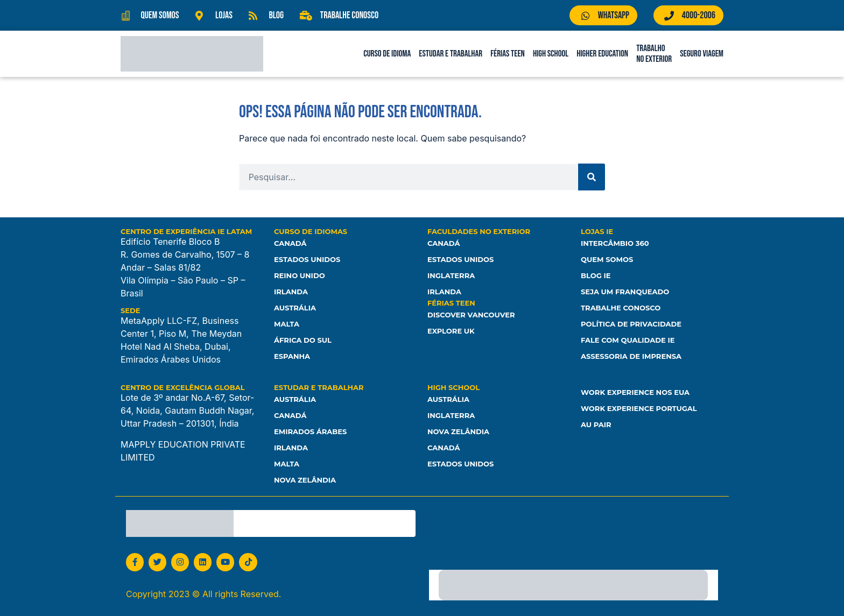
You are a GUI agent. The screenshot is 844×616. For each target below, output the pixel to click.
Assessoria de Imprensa (631, 356)
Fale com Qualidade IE (628, 340)
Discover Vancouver (471, 315)
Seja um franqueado (625, 292)
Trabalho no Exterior (654, 54)
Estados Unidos (307, 259)
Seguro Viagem (702, 54)
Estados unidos (460, 464)
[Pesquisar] (592, 177)
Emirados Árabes (310, 431)
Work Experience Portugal (639, 408)
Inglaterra (451, 275)
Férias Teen (508, 54)
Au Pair (596, 424)
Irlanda (291, 292)
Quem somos (607, 259)
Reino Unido (299, 275)
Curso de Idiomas (311, 231)
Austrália (295, 308)
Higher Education (602, 54)
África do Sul (303, 340)
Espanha (292, 356)
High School (551, 54)
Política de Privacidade (631, 324)
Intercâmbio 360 (615, 243)
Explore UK (451, 331)
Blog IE (596, 275)
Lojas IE (597, 231)
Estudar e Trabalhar (451, 54)
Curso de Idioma (387, 54)
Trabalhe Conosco (621, 308)
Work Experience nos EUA (635, 392)
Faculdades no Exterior (479, 231)
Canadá (290, 243)
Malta (287, 324)
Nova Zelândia (305, 480)
